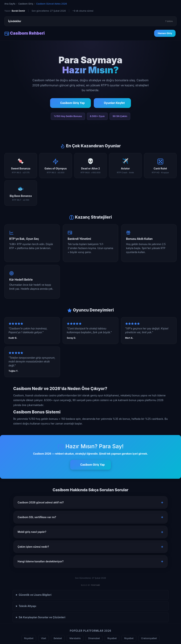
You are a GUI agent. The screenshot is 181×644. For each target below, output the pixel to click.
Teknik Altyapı (27, 606)
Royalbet (29, 638)
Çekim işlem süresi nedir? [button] (33, 547)
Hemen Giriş (165, 33)
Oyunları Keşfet (112, 103)
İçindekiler (90, 21)
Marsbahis (75, 638)
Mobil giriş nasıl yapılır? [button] (32, 532)
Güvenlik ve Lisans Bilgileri (35, 595)
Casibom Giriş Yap (70, 103)
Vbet (44, 638)
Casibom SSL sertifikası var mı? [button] (37, 517)
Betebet (58, 638)
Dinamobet (94, 638)
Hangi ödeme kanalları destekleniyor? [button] (41, 561)
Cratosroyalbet (149, 638)
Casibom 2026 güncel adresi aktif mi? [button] (41, 502)
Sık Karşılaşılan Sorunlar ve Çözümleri (42, 617)
